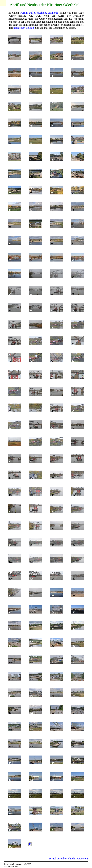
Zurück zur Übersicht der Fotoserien (68, 859)
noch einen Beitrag (24, 28)
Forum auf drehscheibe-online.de (39, 13)
